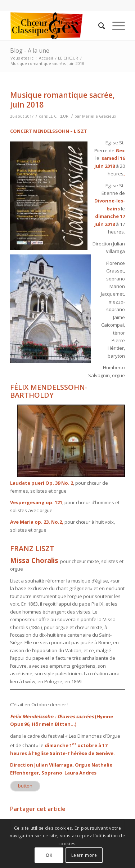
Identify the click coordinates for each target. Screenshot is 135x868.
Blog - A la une (30, 51)
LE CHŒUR (68, 58)
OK (49, 855)
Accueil (46, 58)
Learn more (84, 855)
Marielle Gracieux (99, 116)
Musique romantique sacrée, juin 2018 (62, 100)
